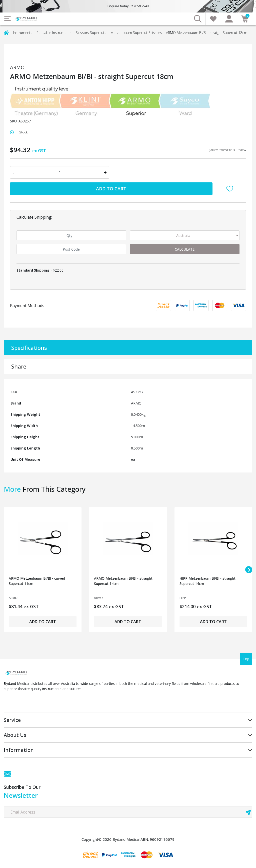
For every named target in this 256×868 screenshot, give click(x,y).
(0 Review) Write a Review (227, 150)
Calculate (185, 249)
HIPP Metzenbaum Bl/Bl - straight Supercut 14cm (207, 581)
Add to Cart (111, 189)
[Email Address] (128, 812)
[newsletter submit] (248, 812)
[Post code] (71, 249)
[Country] (185, 235)
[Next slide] (249, 570)
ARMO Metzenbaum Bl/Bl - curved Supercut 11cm (37, 581)
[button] (231, 189)
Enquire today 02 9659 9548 (128, 6)
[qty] (71, 235)
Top (246, 659)
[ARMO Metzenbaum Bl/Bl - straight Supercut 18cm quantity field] (60, 172)
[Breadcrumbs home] (6, 32)
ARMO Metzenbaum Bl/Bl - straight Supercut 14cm (123, 581)
